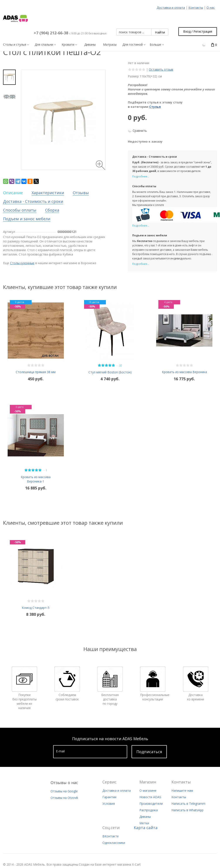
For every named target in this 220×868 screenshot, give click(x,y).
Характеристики (48, 193)
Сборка (52, 210)
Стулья (155, 107)
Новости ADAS (150, 797)
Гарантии (109, 797)
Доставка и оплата (171, 8)
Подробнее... (141, 176)
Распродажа (149, 810)
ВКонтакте (111, 836)
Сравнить (140, 131)
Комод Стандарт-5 (36, 608)
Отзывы (81, 193)
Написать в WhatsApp (187, 810)
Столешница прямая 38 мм (36, 372)
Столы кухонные (22, 263)
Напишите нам (182, 790)
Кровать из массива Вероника (184, 372)
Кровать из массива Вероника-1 (36, 479)
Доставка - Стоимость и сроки (33, 201)
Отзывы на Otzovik (64, 798)
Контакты (196, 8)
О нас (211, 8)
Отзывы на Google (64, 791)
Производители (151, 804)
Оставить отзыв (161, 69)
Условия (109, 804)
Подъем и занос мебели (27, 219)
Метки (144, 823)
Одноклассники (114, 843)
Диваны (145, 817)
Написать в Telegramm (188, 804)
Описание (13, 193)
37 (121, 366)
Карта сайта (146, 828)
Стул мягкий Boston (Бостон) (110, 372)
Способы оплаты (20, 210)
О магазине (148, 790)
